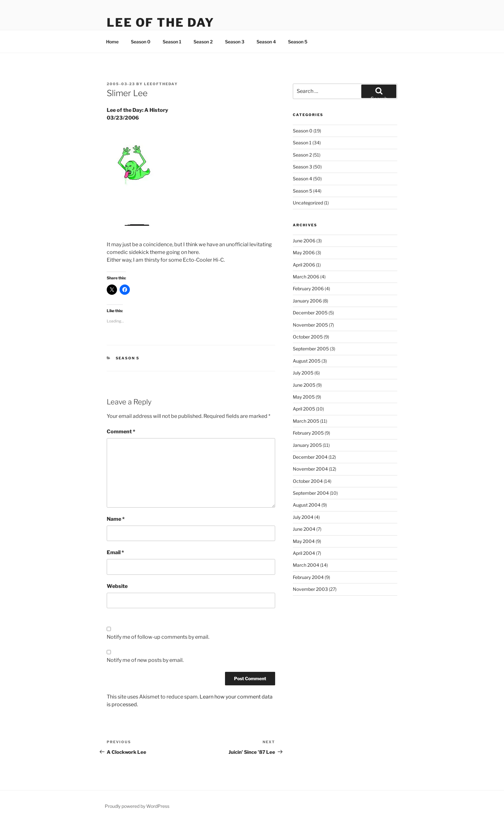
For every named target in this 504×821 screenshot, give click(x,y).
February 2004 (308, 577)
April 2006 (304, 265)
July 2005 (303, 373)
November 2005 (310, 325)
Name (116, 519)
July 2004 (303, 517)
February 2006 (308, 289)
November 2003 (310, 589)
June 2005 (304, 385)
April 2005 (304, 409)
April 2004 (304, 553)
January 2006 (307, 301)
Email (115, 552)
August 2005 (307, 361)
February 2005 (308, 433)
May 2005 (304, 397)
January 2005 (307, 445)
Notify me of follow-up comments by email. (158, 637)
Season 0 (141, 42)
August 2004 (307, 505)
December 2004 (310, 457)
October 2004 (308, 481)
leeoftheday (161, 84)
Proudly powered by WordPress (137, 806)
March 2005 (306, 421)
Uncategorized (308, 203)
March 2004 (306, 565)
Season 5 (298, 42)
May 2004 (304, 541)
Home (112, 42)
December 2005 (310, 313)
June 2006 (304, 241)
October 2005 (308, 337)
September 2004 (311, 493)
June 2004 (304, 529)
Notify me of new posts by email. (145, 660)
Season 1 (172, 42)
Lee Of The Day (161, 23)
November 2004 (310, 469)
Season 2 (203, 42)
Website (117, 586)
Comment (121, 432)
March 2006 (306, 277)
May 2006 (304, 253)
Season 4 (266, 42)
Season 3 (235, 42)
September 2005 (311, 349)
